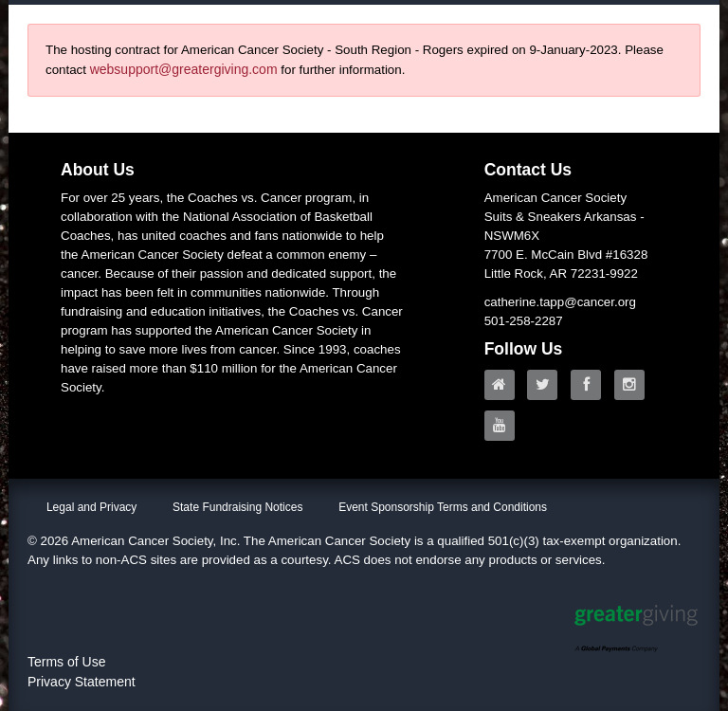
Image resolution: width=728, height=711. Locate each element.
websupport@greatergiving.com (184, 69)
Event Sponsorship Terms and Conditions (443, 507)
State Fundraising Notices (237, 507)
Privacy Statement (82, 682)
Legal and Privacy (91, 507)
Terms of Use (66, 662)
